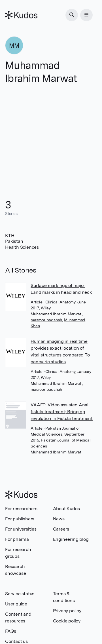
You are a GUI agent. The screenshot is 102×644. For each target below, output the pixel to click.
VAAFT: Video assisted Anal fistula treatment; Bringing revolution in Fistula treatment (62, 412)
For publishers (20, 519)
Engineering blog (71, 539)
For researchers (21, 509)
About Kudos (66, 509)
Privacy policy (67, 611)
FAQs (11, 631)
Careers (61, 529)
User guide (16, 604)
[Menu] (86, 15)
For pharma (17, 539)
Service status (20, 594)
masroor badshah (46, 320)
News (59, 519)
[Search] (72, 15)
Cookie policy (67, 621)
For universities (21, 529)
